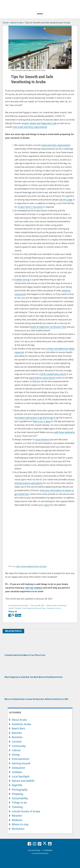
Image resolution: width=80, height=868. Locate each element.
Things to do (19, 803)
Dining (16, 755)
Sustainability (20, 798)
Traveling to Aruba (53, 608)
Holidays (17, 772)
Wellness (17, 820)
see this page (66, 200)
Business (17, 737)
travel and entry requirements (56, 145)
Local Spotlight (21, 776)
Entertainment (20, 759)
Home (5, 23)
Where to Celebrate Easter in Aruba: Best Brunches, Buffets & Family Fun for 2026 (36, 699)
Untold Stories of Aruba (26, 811)
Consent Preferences (40, 853)
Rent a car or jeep (42, 421)
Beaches (17, 733)
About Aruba (16, 23)
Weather (17, 816)
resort (47, 505)
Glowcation (18, 768)
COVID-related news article (53, 374)
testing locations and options (29, 483)
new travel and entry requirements (30, 127)
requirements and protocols (42, 378)
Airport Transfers (15, 608)
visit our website (34, 588)
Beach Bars (18, 728)
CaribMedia (48, 850)
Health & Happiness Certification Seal (48, 327)
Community (19, 746)
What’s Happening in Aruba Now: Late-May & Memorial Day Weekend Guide (34, 677)
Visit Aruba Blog (34, 850)
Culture (16, 750)
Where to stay (20, 824)
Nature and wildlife (23, 781)
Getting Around (21, 763)
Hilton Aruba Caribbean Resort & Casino (31, 566)
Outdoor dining (22, 280)
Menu (40, 14)
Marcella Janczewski (20, 605)
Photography (20, 790)
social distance (42, 440)
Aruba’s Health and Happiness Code (39, 123)
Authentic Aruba (21, 724)
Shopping (17, 794)
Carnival (17, 742)
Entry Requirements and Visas (34, 608)
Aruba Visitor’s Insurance (30, 207)
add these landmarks (64, 432)
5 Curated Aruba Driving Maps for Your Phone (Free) (25, 655)
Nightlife (17, 785)
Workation (18, 829)
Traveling (62, 605)
